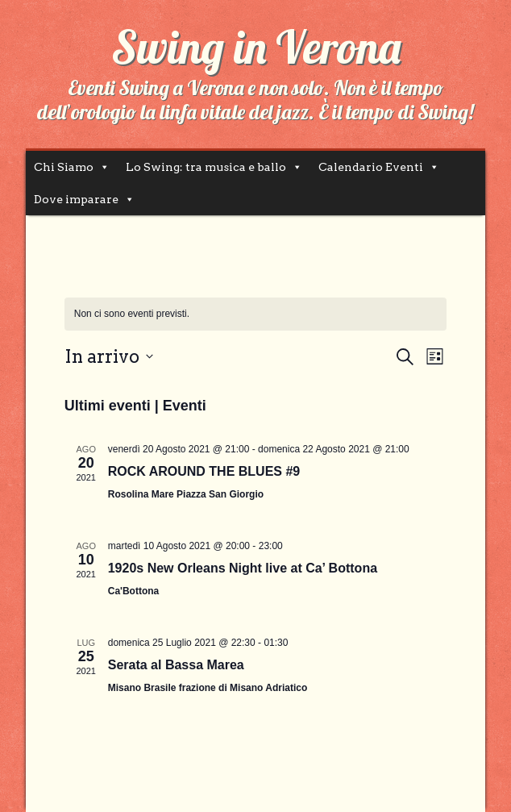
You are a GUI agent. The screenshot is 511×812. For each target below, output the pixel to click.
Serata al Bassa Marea (176, 665)
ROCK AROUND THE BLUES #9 (204, 471)
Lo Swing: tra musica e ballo (206, 167)
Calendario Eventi (371, 167)
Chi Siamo (64, 167)
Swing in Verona (256, 47)
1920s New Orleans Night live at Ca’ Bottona (243, 568)
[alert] (256, 314)
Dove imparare (76, 199)
